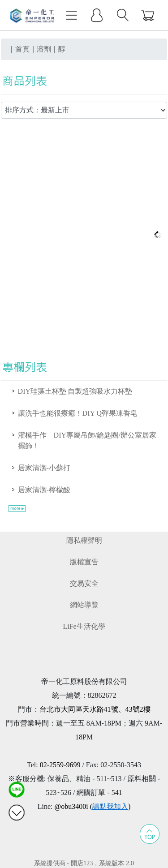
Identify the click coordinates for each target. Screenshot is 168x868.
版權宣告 (84, 562)
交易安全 (84, 583)
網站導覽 (84, 605)
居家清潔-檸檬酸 (44, 490)
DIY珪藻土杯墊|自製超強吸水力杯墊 (75, 391)
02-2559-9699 (60, 765)
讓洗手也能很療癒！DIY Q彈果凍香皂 (78, 413)
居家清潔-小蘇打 (44, 468)
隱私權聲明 (84, 540)
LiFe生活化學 (84, 626)
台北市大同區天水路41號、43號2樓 (95, 709)
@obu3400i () (92, 806)
